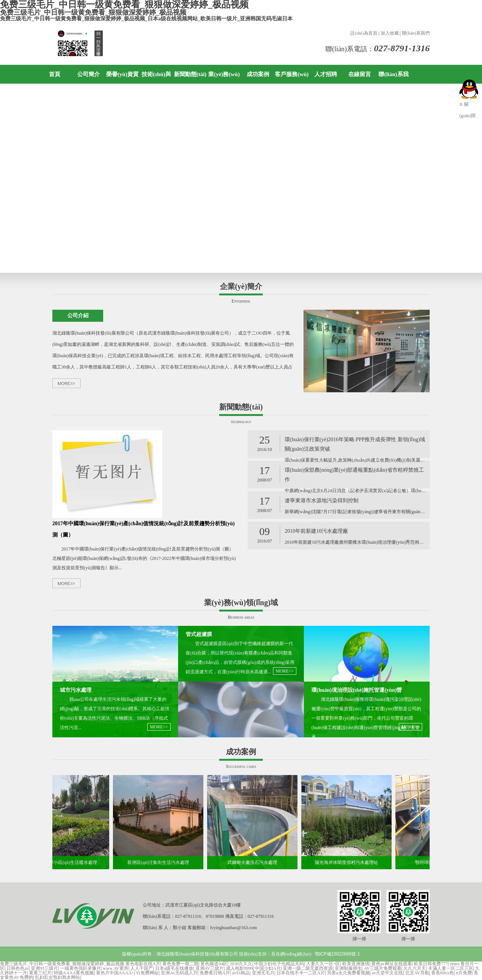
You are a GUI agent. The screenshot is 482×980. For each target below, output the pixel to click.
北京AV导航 (417, 973)
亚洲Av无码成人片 (179, 973)
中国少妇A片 (268, 968)
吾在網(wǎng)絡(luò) (291, 954)
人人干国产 (142, 968)
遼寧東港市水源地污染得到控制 (322, 501)
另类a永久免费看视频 (348, 973)
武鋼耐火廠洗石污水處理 (255, 862)
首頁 (55, 74)
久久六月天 (415, 968)
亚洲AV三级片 (210, 968)
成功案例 (258, 74)
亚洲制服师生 (348, 968)
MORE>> (159, 727)
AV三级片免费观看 (383, 968)
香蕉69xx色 (442, 973)
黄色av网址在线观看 (391, 964)
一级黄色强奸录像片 (81, 968)
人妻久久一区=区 (323, 964)
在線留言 (360, 74)
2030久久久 (241, 964)
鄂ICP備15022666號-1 (337, 954)
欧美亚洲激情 (356, 964)
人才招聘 (326, 74)
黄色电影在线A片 (143, 964)
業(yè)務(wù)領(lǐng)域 (224, 84)
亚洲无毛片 (263, 973)
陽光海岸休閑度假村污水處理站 (349, 862)
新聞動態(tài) (190, 74)
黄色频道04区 (214, 964)
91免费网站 (147, 973)
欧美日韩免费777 (431, 964)
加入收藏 (390, 33)
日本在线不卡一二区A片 (301, 973)
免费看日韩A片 (215, 973)
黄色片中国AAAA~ (115, 973)
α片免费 (464, 973)
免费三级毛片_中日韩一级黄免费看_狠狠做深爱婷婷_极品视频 (62, 964)
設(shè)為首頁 (364, 33)
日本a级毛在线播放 (174, 968)
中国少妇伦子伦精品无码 (279, 964)
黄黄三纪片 (40, 973)
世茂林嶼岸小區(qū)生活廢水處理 (66, 862)
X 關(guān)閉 (468, 106)
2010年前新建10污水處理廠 (316, 531)
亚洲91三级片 (44, 968)
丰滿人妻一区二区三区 (451, 968)
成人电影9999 (239, 968)
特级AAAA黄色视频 (74, 973)
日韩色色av (18, 968)
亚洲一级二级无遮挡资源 (308, 968)
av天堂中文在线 (387, 973)
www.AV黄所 (116, 968)
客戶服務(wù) (292, 74)
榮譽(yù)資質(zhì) (122, 84)
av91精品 (241, 973)
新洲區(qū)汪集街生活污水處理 (160, 862)
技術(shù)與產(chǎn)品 (156, 84)
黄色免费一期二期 (180, 964)
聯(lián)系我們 (416, 33)
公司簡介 (88, 74)
